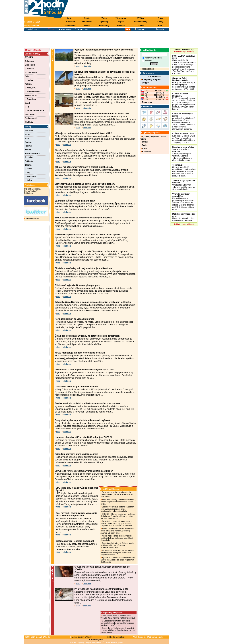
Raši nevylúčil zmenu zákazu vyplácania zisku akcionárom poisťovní (76, 514)
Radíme (28, 146)
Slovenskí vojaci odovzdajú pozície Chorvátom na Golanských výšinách (92, 251)
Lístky (160, 22)
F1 (27, 107)
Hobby (28, 150)
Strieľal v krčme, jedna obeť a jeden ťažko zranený (81, 150)
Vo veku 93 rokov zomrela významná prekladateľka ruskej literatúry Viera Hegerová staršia (117, 552)
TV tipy (145, 83)
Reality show (31, 95)
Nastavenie (146, 102)
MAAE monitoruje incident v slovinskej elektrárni (80, 353)
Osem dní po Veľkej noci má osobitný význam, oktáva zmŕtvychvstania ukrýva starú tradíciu (118, 630)
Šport (27, 103)
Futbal (144, 142)
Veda (27, 138)
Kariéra (28, 142)
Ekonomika (30, 65)
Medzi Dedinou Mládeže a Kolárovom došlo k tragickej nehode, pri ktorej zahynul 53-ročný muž (117, 531)
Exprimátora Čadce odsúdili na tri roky (75, 201)
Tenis (144, 145)
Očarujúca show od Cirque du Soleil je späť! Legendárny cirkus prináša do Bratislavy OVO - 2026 (184, 84)
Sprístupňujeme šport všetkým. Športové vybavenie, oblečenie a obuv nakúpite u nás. (183, 154)
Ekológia (29, 122)
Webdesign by (148, 637)
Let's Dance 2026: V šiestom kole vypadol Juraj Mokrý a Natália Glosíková (118, 617)
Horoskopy (104, 26)
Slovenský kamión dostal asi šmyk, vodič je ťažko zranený (85, 184)
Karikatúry (31, 176)
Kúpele (121, 22)
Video (104, 18)
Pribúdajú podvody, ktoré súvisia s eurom (77, 454)
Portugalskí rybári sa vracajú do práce (75, 319)
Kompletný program (151, 80)
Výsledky (104, 22)
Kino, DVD (31, 88)
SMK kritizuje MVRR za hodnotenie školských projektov (84, 218)
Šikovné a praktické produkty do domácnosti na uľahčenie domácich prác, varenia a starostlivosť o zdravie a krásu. (184, 170)
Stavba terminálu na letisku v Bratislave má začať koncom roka (88, 403)
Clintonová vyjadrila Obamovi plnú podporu (78, 285)
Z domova (29, 61)
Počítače (29, 161)
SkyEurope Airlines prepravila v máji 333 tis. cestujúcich (84, 471)
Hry (28, 172)
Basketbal (146, 152)
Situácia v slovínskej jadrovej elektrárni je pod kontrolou (84, 268)
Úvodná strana (32, 29)
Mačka (73, 642)
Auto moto (30, 114)
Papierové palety (93, 642)
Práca (160, 18)
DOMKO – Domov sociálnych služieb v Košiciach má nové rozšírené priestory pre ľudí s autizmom (118, 516)
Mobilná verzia (32, 219)
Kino (160, 26)
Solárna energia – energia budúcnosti (75, 541)
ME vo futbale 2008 (35, 111)
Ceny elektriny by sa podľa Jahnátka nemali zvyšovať (83, 420)
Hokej (144, 148)
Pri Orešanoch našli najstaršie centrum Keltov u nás (101, 589)
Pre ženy (29, 131)
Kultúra (28, 84)
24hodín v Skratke (33, 50)
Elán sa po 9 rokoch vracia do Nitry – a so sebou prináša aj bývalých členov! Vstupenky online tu (184, 138)
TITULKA (29, 57)
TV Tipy (141, 18)
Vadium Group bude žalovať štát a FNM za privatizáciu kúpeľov (87, 235)
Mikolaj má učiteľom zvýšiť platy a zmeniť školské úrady (84, 167)
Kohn (29, 180)
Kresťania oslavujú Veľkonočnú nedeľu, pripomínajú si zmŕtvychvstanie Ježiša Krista (118, 502)
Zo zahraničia (31, 72)
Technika (29, 157)
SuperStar (31, 99)
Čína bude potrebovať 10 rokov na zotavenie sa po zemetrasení (88, 336)
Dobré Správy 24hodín (81, 637)
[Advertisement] (119, 9)
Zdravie (30, 69)
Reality (87, 18)
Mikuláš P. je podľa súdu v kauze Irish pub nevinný (101, 94)
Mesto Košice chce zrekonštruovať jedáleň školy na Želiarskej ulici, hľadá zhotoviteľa (117, 538)
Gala (27, 76)
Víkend (28, 134)
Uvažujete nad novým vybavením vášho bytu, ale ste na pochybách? (184, 185)
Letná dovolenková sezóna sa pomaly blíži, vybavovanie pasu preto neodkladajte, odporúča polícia (117, 509)
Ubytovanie (70, 26)
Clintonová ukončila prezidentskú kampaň (77, 387)
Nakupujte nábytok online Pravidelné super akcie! (184, 217)
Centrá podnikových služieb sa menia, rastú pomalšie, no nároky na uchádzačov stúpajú (118, 545)
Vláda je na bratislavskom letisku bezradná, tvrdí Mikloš (84, 133)
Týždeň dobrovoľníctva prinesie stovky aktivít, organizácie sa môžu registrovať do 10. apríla (118, 560)
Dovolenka (87, 22)
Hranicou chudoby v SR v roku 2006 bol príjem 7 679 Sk (84, 437)
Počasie (121, 26)
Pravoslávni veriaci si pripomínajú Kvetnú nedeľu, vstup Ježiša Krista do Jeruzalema (117, 494)
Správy (70, 18)
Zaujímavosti (31, 118)
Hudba (29, 80)
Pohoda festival (33, 92)
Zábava (141, 26)
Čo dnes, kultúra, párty (113, 642)
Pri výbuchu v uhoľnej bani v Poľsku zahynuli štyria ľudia (85, 370)
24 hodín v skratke (115, 637)
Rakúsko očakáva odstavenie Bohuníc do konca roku (102, 114)
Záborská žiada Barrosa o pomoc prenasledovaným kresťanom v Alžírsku (93, 302)
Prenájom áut (147, 69)
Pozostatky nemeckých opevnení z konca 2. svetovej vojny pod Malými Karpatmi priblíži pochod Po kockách (116, 523)
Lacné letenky (141, 22)
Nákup (87, 26)
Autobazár (70, 22)
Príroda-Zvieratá (32, 153)
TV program (121, 18)
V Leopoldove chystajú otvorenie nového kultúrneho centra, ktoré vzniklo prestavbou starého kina (117, 623)
